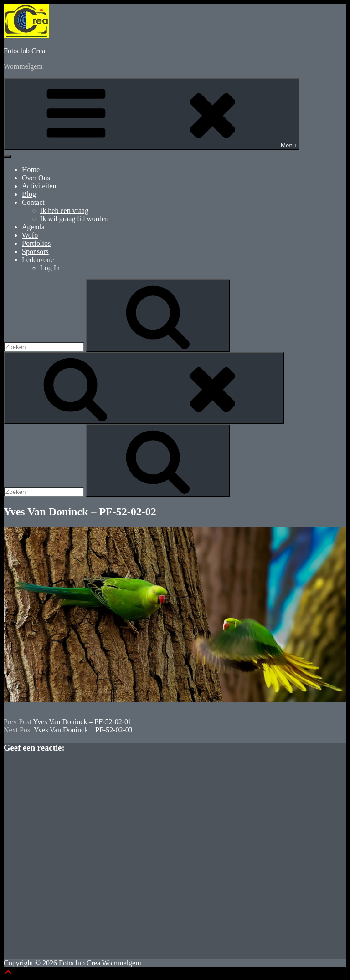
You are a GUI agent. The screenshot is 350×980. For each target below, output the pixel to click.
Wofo (30, 235)
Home (31, 170)
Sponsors (35, 251)
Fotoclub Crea (24, 51)
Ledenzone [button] (38, 260)
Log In (50, 268)
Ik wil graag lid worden (74, 219)
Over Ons (36, 178)
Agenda (33, 227)
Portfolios (36, 243)
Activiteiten (39, 186)
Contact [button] (33, 202)
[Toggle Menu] (7, 157)
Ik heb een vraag (64, 211)
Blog (29, 194)
